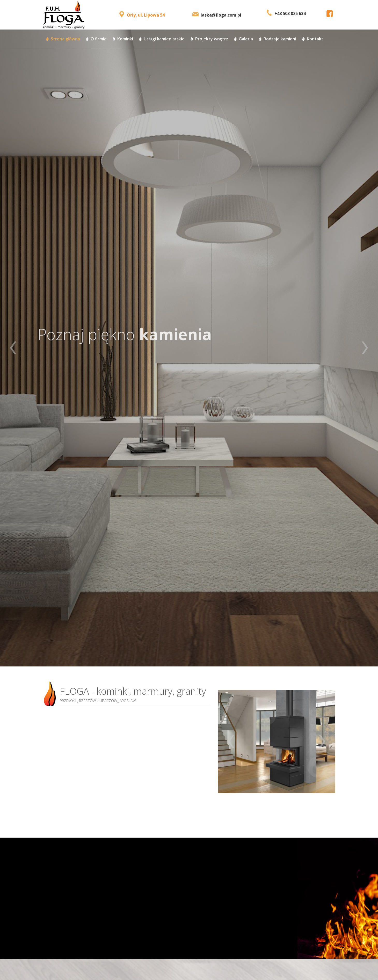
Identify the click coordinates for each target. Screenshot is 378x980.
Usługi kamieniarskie (164, 39)
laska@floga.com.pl (221, 15)
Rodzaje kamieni (280, 39)
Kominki (125, 39)
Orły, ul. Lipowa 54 (146, 15)
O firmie (99, 39)
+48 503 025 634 (290, 13)
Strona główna (65, 39)
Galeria (246, 39)
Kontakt (315, 39)
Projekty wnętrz (212, 39)
